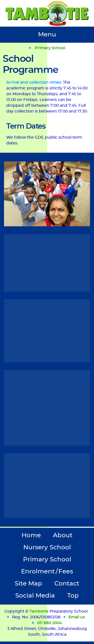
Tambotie (39, 611)
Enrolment (47, 572)
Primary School (50, 48)
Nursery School (47, 547)
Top (73, 596)
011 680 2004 (50, 623)
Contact (67, 584)
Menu (47, 35)
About (63, 535)
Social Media (35, 596)
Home (31, 535)
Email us (77, 617)
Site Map (28, 584)
